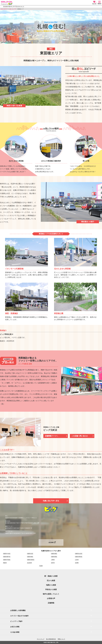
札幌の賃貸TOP (4, 9)
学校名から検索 (51, 589)
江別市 (77, 560)
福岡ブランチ (9, 526)
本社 (6, 516)
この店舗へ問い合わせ (80, 436)
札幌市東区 (54, 554)
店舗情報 (51, 603)
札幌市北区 (30, 554)
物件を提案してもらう (51, 594)
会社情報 (51, 542)
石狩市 (53, 563)
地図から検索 (51, 585)
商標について (61, 639)
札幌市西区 (54, 557)
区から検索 (51, 581)
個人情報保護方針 (51, 639)
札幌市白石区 (79, 554)
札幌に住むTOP (13, 9)
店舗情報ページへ (51, 436)
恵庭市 (5, 563)
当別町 (77, 563)
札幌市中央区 (7, 554)
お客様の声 (51, 598)
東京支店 (8, 521)
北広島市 (29, 563)
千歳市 (41, 566)
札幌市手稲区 (7, 560)
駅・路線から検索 (51, 576)
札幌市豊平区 (7, 557)
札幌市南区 (30, 557)
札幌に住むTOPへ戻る (51, 501)
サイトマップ (41, 639)
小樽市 (53, 560)
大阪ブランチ (9, 532)
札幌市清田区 (31, 560)
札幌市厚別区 (79, 557)
